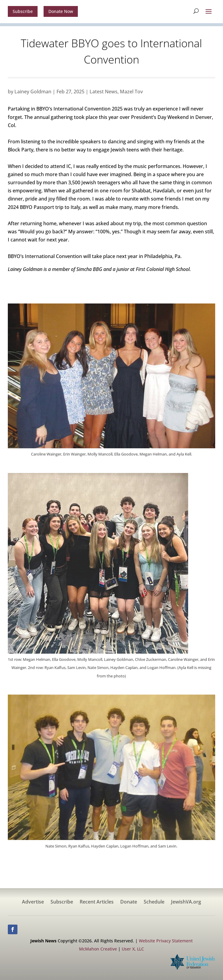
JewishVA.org (186, 902)
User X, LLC (133, 949)
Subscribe (23, 11)
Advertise (33, 902)
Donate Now (61, 11)
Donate (129, 902)
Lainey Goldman (33, 92)
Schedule (154, 902)
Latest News (104, 92)
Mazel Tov (131, 92)
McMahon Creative (98, 949)
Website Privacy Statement (166, 941)
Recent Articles (97, 902)
